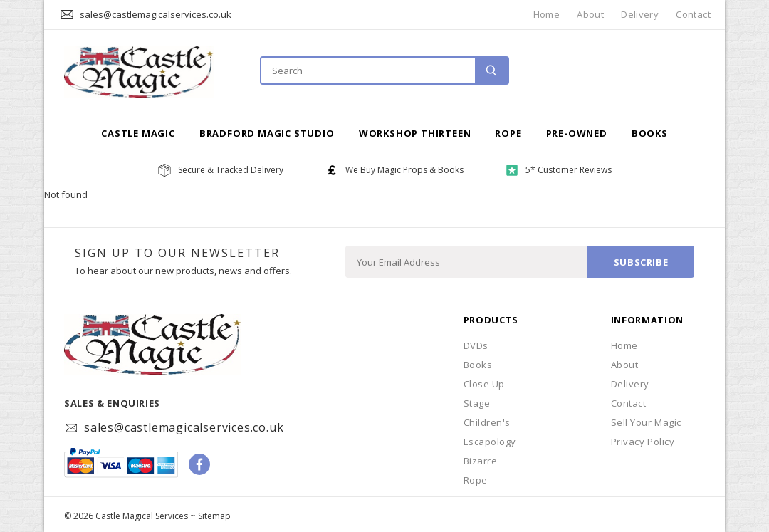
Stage (477, 403)
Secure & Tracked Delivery (231, 170)
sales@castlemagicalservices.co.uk (156, 14)
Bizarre (481, 461)
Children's (487, 422)
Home (547, 14)
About (590, 14)
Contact (693, 14)
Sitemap (214, 516)
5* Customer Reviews (569, 170)
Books (650, 133)
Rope (508, 133)
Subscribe (641, 262)
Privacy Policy (643, 442)
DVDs (476, 345)
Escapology (490, 442)
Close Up (484, 384)
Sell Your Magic (646, 422)
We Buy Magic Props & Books (404, 170)
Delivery (640, 14)
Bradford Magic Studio (267, 133)
